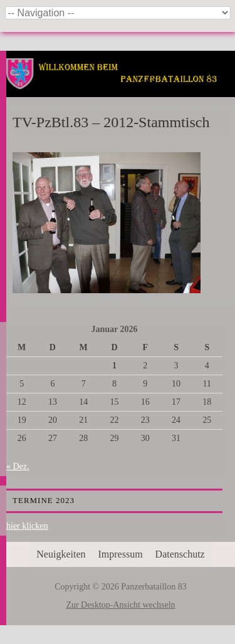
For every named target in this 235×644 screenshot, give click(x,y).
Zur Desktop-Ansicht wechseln (120, 605)
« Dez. (18, 466)
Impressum (121, 554)
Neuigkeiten (61, 554)
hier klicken (27, 526)
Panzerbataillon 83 (121, 89)
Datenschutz (180, 554)
